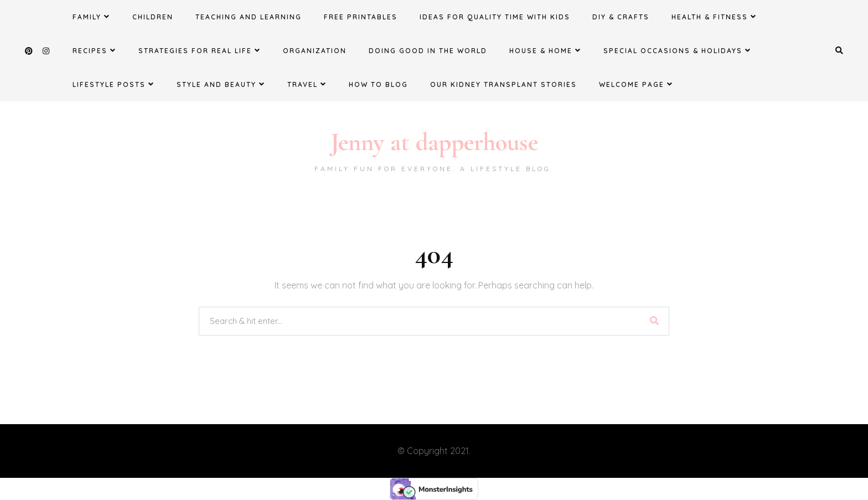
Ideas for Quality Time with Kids (495, 17)
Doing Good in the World (428, 51)
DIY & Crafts (621, 17)
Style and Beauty (221, 84)
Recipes (94, 50)
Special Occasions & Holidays (677, 50)
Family (91, 17)
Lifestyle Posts (113, 84)
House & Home (545, 50)
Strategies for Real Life (200, 50)
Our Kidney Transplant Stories (503, 84)
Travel (307, 84)
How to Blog (378, 84)
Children (153, 17)
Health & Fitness (714, 17)
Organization (315, 51)
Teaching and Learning (249, 17)
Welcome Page (636, 84)
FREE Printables (361, 17)
